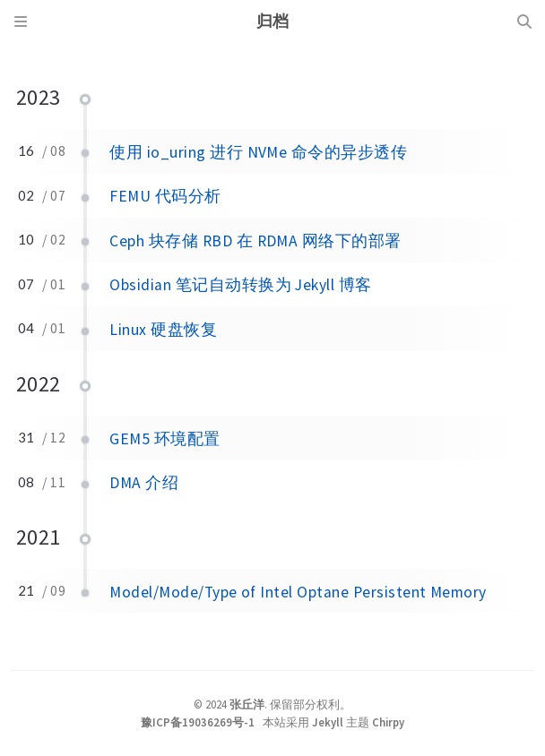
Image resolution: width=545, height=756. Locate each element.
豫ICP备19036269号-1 (198, 722)
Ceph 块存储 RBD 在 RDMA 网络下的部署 (255, 241)
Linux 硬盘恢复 (163, 330)
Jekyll (328, 722)
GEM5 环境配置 (164, 439)
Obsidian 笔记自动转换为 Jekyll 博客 (240, 285)
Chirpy (388, 722)
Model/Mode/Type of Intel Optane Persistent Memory (298, 592)
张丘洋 (247, 704)
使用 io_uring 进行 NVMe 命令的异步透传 (258, 152)
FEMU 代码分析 (165, 196)
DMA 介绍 (144, 483)
